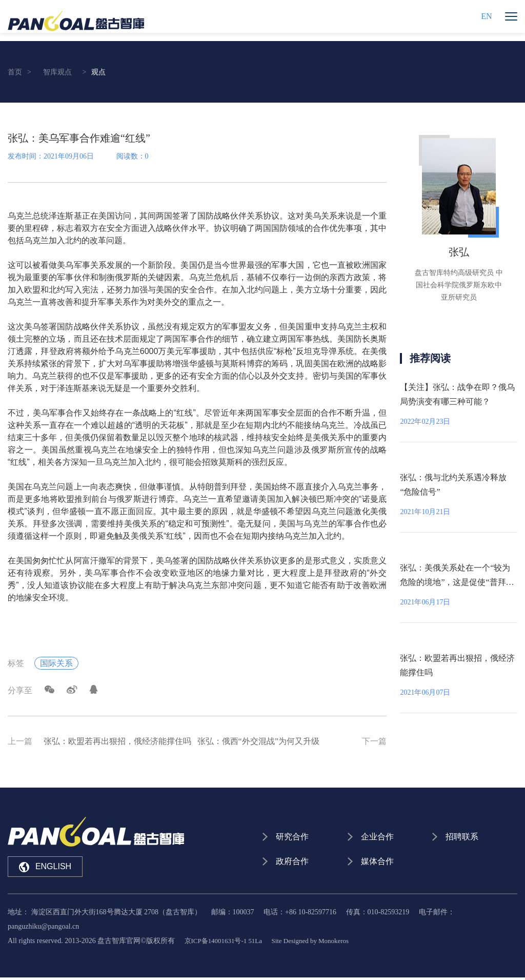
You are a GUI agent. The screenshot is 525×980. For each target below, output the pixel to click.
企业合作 (378, 837)
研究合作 (293, 837)
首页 (15, 72)
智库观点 (57, 72)
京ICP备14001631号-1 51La (227, 943)
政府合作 (293, 863)
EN (486, 20)
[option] (459, 219)
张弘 (459, 252)
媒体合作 (378, 863)
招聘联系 (462, 837)
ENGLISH (45, 867)
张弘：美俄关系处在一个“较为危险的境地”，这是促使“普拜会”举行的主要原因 (455, 582)
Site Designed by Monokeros (320, 943)
